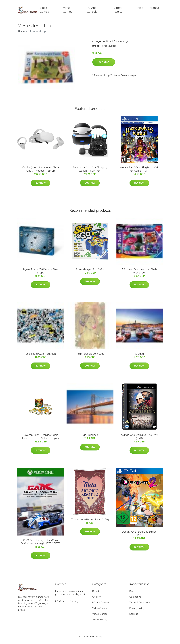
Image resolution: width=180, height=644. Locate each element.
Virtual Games (67, 11)
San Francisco (90, 437)
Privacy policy (137, 610)
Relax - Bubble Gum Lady (90, 356)
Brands (154, 9)
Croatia (139, 356)
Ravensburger (122, 43)
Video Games (44, 11)
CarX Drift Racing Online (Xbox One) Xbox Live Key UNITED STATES (41, 544)
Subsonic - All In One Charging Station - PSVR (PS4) (90, 171)
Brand (110, 43)
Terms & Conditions (140, 605)
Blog (140, 9)
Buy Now (104, 64)
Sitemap (134, 616)
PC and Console (92, 11)
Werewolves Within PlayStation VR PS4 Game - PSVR (139, 171)
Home (21, 33)
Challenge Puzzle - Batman (41, 356)
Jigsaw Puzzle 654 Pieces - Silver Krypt (41, 273)
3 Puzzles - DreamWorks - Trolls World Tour (139, 273)
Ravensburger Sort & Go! (90, 271)
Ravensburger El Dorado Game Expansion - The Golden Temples (41, 439)
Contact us (135, 599)
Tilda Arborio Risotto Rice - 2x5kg (90, 522)
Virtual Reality (118, 11)
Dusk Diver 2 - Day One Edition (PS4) (139, 535)
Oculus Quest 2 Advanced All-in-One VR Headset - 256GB (41, 171)
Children (97, 599)
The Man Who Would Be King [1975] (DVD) (139, 439)
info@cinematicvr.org (67, 603)
